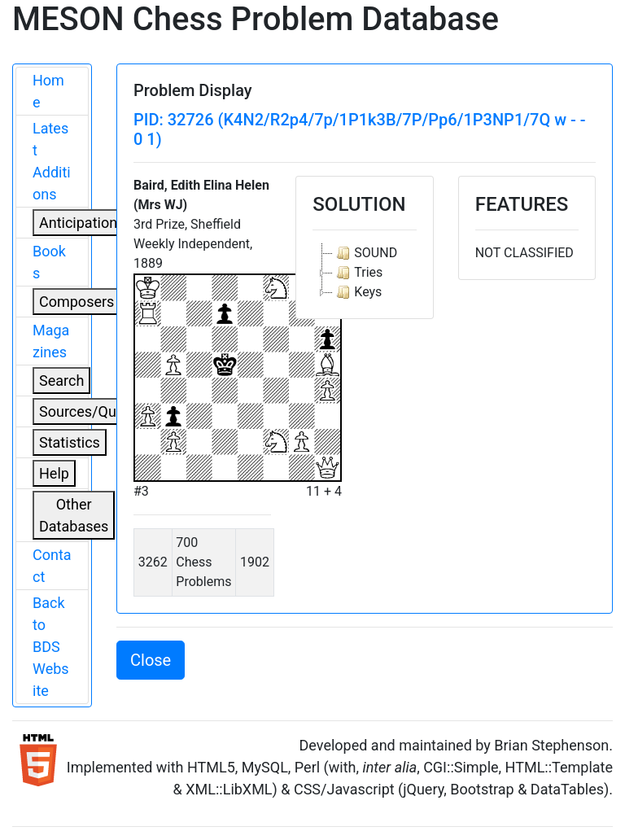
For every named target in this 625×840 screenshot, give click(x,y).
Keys (357, 292)
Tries (358, 273)
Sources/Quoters (94, 411)
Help (54, 473)
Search (61, 381)
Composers (76, 302)
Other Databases (74, 515)
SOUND (365, 253)
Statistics (70, 442)
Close (151, 660)
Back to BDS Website (51, 647)
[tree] (364, 273)
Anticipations (82, 223)
